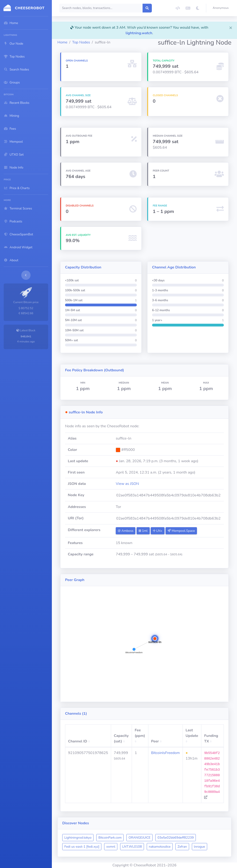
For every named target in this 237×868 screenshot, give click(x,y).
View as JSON (127, 484)
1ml (143, 531)
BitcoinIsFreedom (165, 753)
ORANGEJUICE (139, 838)
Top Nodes (81, 42)
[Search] (101, 8)
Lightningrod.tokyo (78, 838)
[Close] (231, 28)
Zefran (182, 847)
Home (62, 42)
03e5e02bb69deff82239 (176, 838)
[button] (222, 8)
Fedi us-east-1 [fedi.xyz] (82, 847)
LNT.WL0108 (132, 847)
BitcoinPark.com (110, 838)
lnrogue (200, 847)
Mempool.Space (181, 531)
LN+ (158, 531)
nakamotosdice (160, 847)
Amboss (126, 531)
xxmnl (111, 847)
